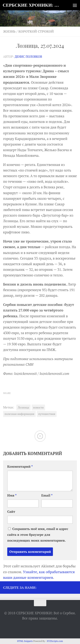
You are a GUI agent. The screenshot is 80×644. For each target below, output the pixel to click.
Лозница (23, 407)
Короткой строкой (36, 31)
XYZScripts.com (55, 641)
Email (47, 495)
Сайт (11, 512)
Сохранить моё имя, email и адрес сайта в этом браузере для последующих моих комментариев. (38, 535)
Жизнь (9, 31)
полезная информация (19, 414)
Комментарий (20, 467)
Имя (12, 495)
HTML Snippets (25, 641)
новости (38, 407)
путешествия (47, 414)
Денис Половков (28, 57)
